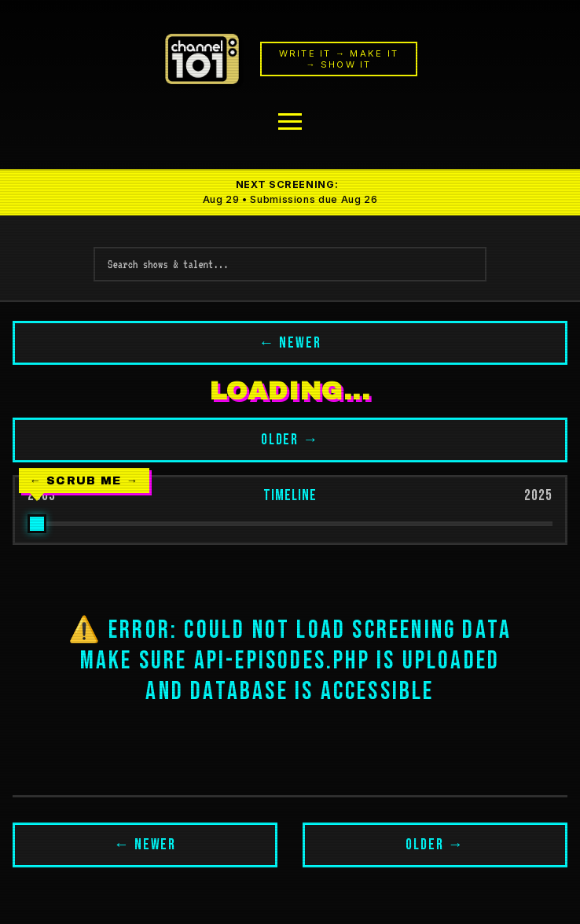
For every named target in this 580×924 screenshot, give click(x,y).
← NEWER (290, 343)
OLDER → (290, 440)
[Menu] (290, 121)
